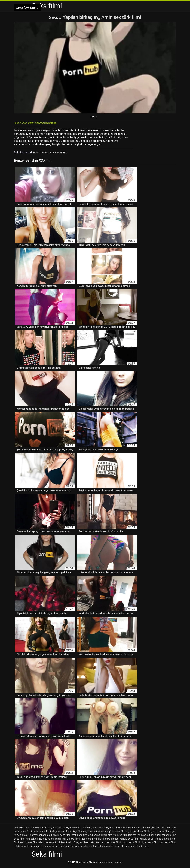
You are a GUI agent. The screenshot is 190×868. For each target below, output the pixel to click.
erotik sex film (79, 836)
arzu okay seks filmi (120, 829)
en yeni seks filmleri (41, 836)
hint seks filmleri (52, 840)
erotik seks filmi (62, 836)
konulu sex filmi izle (31, 844)
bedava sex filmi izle (44, 833)
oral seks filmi (168, 844)
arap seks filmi (100, 829)
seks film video (106, 847)
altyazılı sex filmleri (41, 829)
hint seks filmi (33, 840)
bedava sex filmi (23, 833)
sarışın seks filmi (42, 847)
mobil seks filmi (131, 844)
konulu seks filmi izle (151, 840)
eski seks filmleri (97, 836)
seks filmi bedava (140, 847)
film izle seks (115, 836)
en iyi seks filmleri (163, 833)
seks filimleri (90, 847)
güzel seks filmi (164, 836)
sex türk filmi (59, 154)
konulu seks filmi (129, 840)
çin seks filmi (64, 833)
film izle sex (130, 836)
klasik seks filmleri (108, 840)
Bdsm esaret (42, 154)
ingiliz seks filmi (71, 840)
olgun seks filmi (150, 844)
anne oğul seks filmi (80, 829)
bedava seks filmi (142, 829)
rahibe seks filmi (23, 847)
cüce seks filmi (96, 833)
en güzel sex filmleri (140, 833)
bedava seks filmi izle (164, 829)
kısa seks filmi (89, 840)
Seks (53, 17)
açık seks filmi (22, 829)
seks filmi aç (122, 847)
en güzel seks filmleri (117, 833)
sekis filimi (58, 847)
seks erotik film (73, 847)
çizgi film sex (79, 833)
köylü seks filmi (70, 844)
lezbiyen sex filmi (111, 844)
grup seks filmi (146, 836)
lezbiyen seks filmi (90, 844)
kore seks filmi (52, 844)
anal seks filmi (60, 829)
